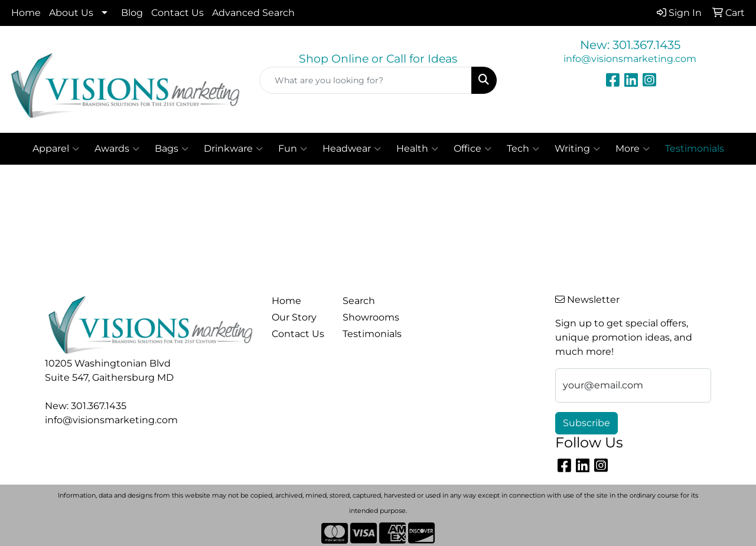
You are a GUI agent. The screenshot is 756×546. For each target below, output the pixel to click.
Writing (577, 149)
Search (359, 301)
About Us (71, 13)
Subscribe (586, 423)
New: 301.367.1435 (630, 45)
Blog (132, 13)
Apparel (56, 149)
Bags (172, 149)
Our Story (294, 317)
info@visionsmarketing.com (630, 59)
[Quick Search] (366, 80)
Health (417, 149)
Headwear (352, 149)
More (633, 149)
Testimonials (371, 334)
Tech (523, 149)
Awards (117, 149)
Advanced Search (253, 13)
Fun (293, 149)
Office (472, 149)
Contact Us (177, 13)
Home (26, 13)
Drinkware (233, 149)
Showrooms (371, 317)
